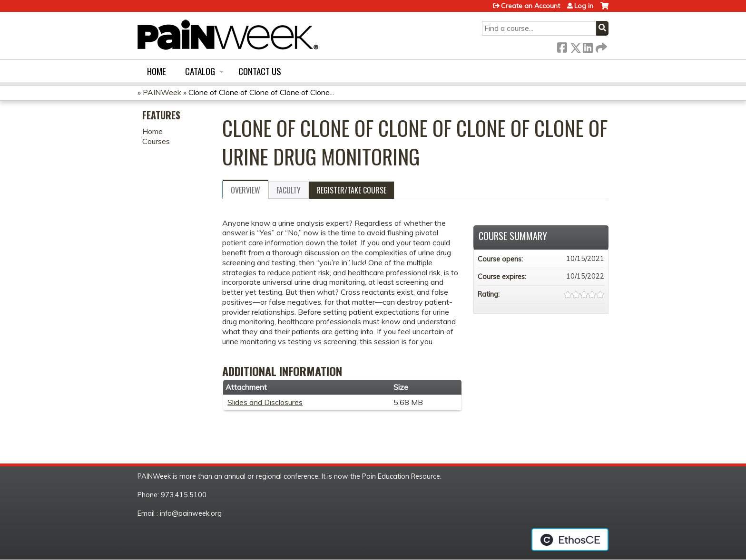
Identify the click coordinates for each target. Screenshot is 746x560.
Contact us (260, 71)
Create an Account (530, 6)
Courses (156, 141)
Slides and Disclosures (265, 402)
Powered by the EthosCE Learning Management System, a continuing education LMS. (570, 540)
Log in (584, 6)
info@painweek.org (191, 513)
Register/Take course (351, 190)
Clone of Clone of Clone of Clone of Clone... (261, 92)
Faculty (289, 190)
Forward (600, 46)
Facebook (562, 46)
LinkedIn (588, 46)
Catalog (200, 71)
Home (157, 71)
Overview (245, 190)
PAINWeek (162, 92)
